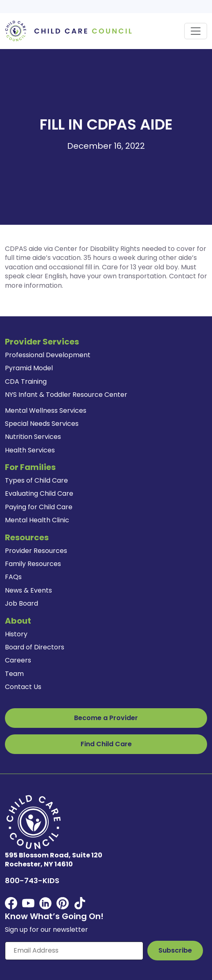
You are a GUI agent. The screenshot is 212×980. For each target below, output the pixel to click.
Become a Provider (106, 718)
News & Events (28, 590)
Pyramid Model (29, 368)
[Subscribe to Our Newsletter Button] (175, 951)
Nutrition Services (33, 437)
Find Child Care (106, 744)
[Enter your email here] (74, 951)
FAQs (13, 577)
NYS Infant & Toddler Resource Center (66, 395)
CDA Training (26, 381)
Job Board (21, 603)
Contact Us (23, 687)
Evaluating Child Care (39, 493)
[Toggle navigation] (196, 31)
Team (14, 674)
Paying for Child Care (39, 507)
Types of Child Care (36, 480)
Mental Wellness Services (46, 411)
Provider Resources (36, 551)
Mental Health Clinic (37, 520)
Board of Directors (35, 647)
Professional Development (48, 355)
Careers (18, 660)
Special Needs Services (42, 424)
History (16, 634)
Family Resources (33, 564)
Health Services (30, 450)
